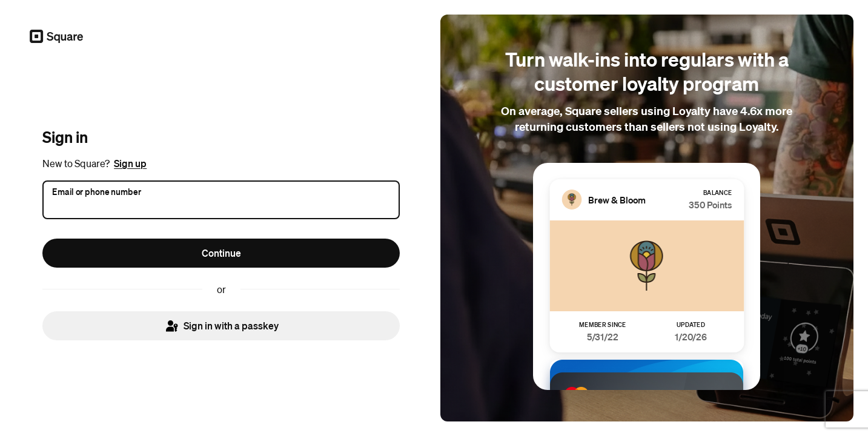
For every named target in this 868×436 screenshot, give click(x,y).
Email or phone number (97, 191)
